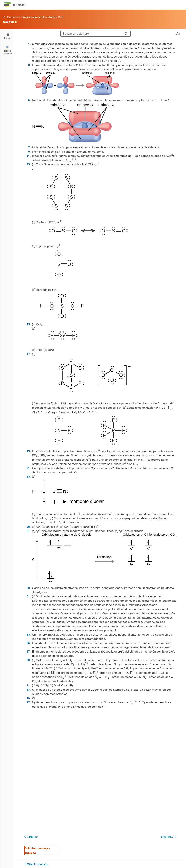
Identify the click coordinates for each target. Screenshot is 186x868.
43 (28, 689)
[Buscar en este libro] (91, 34)
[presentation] (169, 407)
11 (28, 156)
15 (28, 324)
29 (28, 588)
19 (28, 451)
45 (28, 698)
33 (28, 634)
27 (28, 531)
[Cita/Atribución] (100, 864)
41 (28, 685)
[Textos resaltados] (7, 50)
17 (28, 354)
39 (28, 660)
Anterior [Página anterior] (30, 837)
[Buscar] (126, 34)
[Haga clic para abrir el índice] (7, 36)
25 (28, 527)
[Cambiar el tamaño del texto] (178, 34)
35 (28, 643)
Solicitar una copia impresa (37, 850)
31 (28, 596)
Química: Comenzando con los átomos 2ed (33, 17)
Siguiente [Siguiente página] (169, 837)
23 (28, 476)
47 (28, 702)
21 (28, 468)
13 (28, 164)
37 (28, 651)
